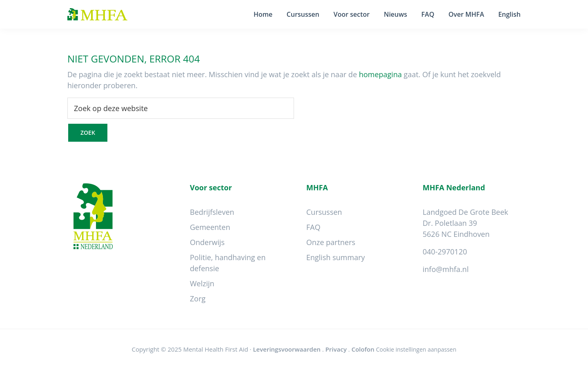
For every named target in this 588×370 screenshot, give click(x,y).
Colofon (363, 349)
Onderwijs (207, 242)
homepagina (380, 74)
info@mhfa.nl (446, 269)
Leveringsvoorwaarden (287, 349)
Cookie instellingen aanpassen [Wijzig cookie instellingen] (416, 349)
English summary (336, 257)
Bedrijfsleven (212, 212)
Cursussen (324, 212)
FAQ (313, 227)
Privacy (336, 349)
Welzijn (202, 283)
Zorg (198, 299)
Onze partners (331, 242)
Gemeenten (210, 227)
